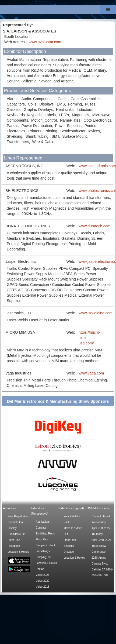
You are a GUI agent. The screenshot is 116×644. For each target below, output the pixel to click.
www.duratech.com (94, 226)
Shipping (69, 546)
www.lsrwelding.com (96, 313)
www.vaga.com (91, 373)
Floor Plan (14, 540)
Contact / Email (101, 516)
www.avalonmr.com (45, 42)
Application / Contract (43, 525)
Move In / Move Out (73, 531)
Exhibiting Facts (45, 534)
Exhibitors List (16, 534)
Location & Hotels (18, 552)
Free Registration (18, 516)
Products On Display (15, 525)
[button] (108, 10)
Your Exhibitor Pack (72, 519)
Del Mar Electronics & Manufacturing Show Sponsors (58, 401)
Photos (40, 569)
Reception (14, 546)
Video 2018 (43, 587)
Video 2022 (43, 581)
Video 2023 (43, 575)
